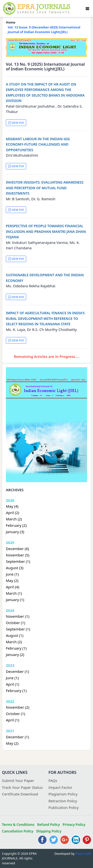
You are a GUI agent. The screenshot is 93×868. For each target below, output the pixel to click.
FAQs (53, 780)
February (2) (16, 525)
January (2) (15, 654)
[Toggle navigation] (87, 9)
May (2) (12, 580)
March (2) (14, 519)
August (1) (15, 635)
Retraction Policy (63, 801)
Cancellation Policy (18, 831)
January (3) (15, 532)
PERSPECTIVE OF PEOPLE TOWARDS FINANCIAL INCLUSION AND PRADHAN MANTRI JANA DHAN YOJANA (46, 231)
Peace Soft (83, 854)
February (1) (16, 648)
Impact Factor (60, 787)
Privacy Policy (74, 824)
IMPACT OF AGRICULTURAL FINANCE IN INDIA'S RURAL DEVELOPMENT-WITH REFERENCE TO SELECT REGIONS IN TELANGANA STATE (45, 318)
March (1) (14, 593)
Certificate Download (20, 794)
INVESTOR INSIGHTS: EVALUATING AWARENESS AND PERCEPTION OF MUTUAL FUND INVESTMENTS (45, 188)
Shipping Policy (49, 831)
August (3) (15, 568)
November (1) (18, 616)
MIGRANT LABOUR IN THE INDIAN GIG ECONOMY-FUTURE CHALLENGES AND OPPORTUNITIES (38, 144)
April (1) (12, 684)
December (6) (17, 549)
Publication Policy (64, 807)
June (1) (12, 574)
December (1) (17, 671)
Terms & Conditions (18, 824)
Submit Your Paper (18, 780)
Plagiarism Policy (63, 794)
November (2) (18, 707)
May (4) (12, 506)
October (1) (16, 623)
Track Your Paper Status (22, 787)
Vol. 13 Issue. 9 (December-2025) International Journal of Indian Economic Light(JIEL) (44, 30)
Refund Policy (49, 824)
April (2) (12, 513)
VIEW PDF (16, 123)
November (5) (18, 555)
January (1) (15, 600)
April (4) (12, 587)
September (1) (18, 561)
